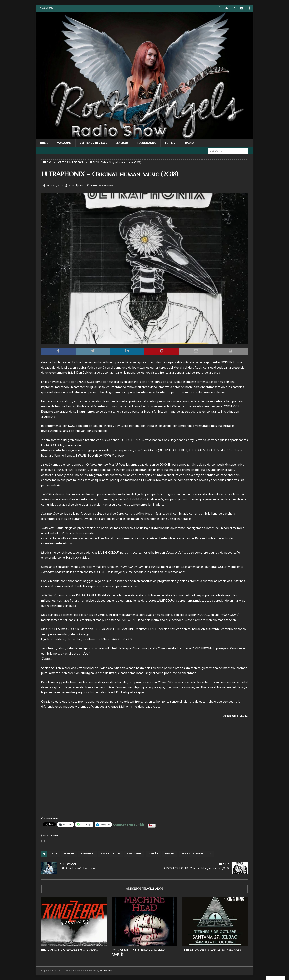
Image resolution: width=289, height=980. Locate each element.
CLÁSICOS (122, 143)
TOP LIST (171, 143)
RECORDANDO (147, 143)
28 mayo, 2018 (55, 186)
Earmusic (88, 854)
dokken (69, 854)
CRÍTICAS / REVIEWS (93, 143)
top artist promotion (196, 854)
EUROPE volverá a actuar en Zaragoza (212, 950)
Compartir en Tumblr (129, 824)
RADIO (189, 143)
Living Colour (110, 854)
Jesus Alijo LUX (76, 186)
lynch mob (134, 854)
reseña (153, 854)
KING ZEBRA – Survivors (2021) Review (70, 950)
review (170, 854)
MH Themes (106, 971)
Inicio (44, 143)
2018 (54, 854)
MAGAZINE (64, 143)
